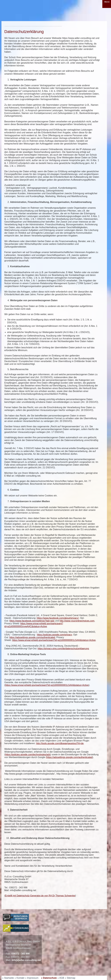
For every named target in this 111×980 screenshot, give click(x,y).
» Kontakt (20, 978)
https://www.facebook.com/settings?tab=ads (32, 621)
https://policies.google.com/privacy (54, 635)
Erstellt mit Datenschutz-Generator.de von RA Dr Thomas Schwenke (40, 896)
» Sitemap (70, 978)
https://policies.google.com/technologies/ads (28, 755)
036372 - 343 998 (20, 954)
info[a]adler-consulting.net (26, 960)
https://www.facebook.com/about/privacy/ (58, 618)
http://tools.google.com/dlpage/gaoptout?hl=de (60, 743)
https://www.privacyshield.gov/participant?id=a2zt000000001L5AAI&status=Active (54, 640)
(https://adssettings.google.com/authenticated (69, 757)
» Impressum (32, 978)
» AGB (61, 978)
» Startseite (8, 978)
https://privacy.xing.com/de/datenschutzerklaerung (63, 649)
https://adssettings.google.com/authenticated (32, 637)
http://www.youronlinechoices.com (77, 621)
